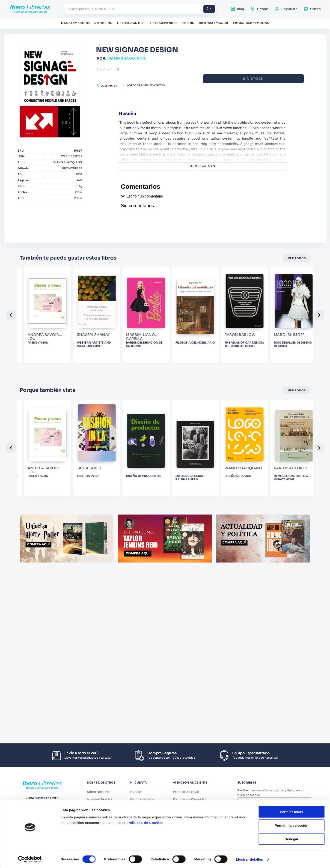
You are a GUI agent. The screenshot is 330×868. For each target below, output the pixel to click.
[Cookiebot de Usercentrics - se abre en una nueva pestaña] (30, 664)
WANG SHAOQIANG (164, 58)
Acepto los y (276, 813)
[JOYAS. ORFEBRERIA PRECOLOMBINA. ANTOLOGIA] (47, 340)
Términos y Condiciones (277, 812)
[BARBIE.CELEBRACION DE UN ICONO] (224, 340)
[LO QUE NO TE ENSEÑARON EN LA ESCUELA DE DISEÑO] (47, 486)
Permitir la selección (291, 630)
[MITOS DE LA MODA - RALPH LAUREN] (283, 486)
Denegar (291, 644)
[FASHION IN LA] (165, 486)
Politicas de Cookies (146, 627)
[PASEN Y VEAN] (106, 340)
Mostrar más (221, 166)
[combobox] (140, 9)
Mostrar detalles (250, 664)
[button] (144, 85)
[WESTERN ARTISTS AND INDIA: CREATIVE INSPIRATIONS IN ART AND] (165, 340)
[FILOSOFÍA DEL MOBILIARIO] (283, 340)
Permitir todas (292, 617)
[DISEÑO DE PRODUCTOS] (224, 486)
